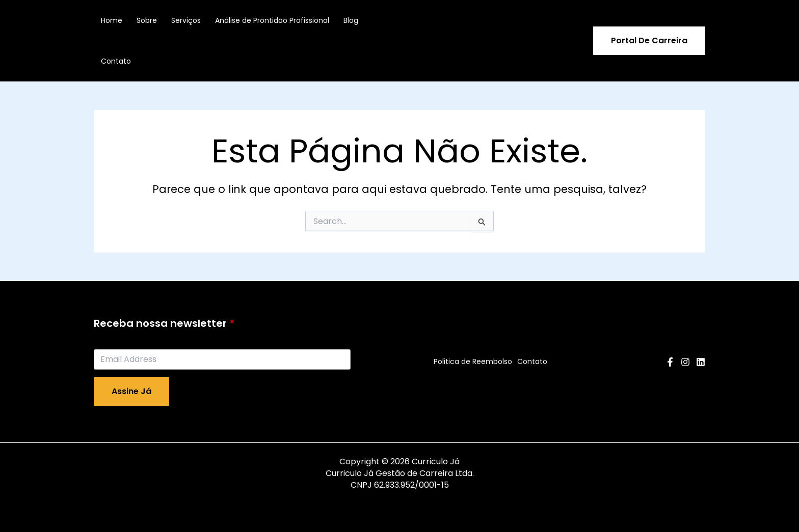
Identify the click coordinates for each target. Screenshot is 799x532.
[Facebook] (670, 362)
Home (112, 20)
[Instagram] (685, 362)
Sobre (147, 20)
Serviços (186, 20)
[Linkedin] (701, 362)
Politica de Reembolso (473, 361)
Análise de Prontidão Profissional (272, 20)
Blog (351, 20)
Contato (116, 61)
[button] (649, 41)
